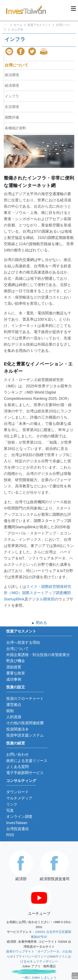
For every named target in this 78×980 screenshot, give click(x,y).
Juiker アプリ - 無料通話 (39, 966)
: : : (6, 25)
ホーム (18, 25)
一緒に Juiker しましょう (39, 977)
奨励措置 (14, 667)
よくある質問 (17, 767)
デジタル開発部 (41, 599)
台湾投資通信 (17, 829)
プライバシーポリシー (31, 956)
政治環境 (12, 75)
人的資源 (14, 717)
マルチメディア (19, 798)
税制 (10, 711)
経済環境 (12, 85)
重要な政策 (16, 673)
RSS (10, 835)
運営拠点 (14, 705)
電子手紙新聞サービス (25, 773)
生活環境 (12, 107)
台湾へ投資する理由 (23, 642)
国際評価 (12, 117)
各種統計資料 (15, 128)
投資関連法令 (17, 729)
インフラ (12, 96)
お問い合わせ (17, 754)
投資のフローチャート (25, 698)
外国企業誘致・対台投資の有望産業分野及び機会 (38, 658)
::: (5, 844)
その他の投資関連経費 (25, 723)
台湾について (16, 65)
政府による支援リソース (27, 761)
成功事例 (14, 679)
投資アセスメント (39, 25)
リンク (12, 804)
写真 (10, 810)
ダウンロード (17, 792)
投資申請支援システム (25, 735)
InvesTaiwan (17, 823)
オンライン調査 (19, 816)
